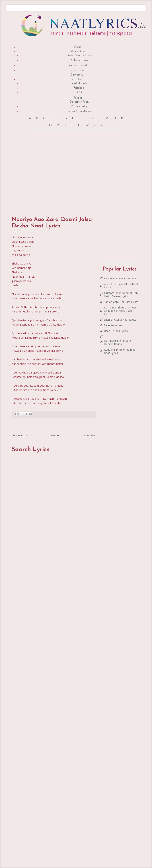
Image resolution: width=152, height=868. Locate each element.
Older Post (90, 435)
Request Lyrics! (78, 66)
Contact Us (78, 75)
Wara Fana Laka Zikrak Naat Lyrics (121, 286)
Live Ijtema (78, 70)
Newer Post (19, 435)
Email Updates (79, 83)
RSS (79, 93)
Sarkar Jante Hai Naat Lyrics (121, 302)
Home (78, 47)
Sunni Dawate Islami (79, 56)
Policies (78, 98)
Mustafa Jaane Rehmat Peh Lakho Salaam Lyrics (121, 294)
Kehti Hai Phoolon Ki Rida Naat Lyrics (120, 351)
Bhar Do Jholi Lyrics (116, 331)
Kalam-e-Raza (79, 60)
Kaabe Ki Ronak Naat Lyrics (121, 278)
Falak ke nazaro (113, 325)
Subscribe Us (78, 79)
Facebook (79, 88)
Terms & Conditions (79, 111)
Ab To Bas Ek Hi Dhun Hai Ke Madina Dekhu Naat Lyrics (120, 311)
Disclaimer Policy (79, 102)
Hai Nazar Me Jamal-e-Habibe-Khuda (118, 342)
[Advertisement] (52, 169)
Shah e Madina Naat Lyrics (120, 320)
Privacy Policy (79, 107)
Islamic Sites (78, 52)
